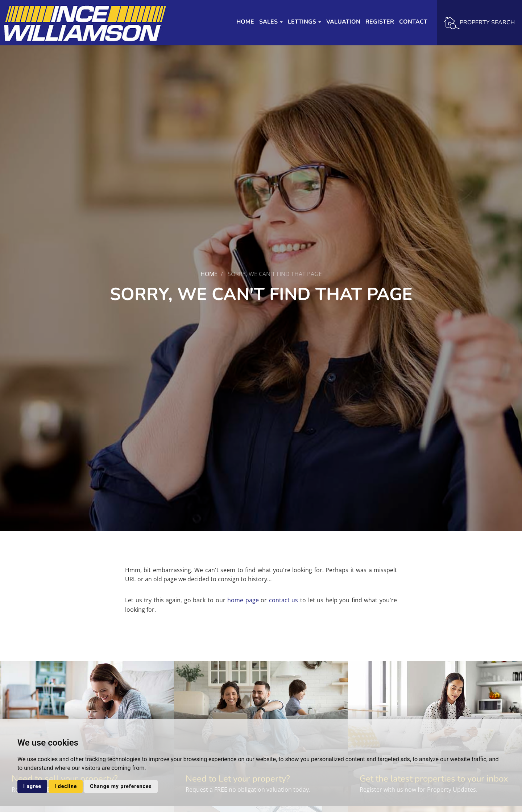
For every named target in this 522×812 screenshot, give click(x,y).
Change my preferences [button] (121, 786)
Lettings (304, 22)
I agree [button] (32, 786)
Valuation (343, 22)
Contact (413, 22)
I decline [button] (66, 786)
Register (380, 22)
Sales (271, 22)
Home (245, 22)
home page (243, 600)
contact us (284, 600)
